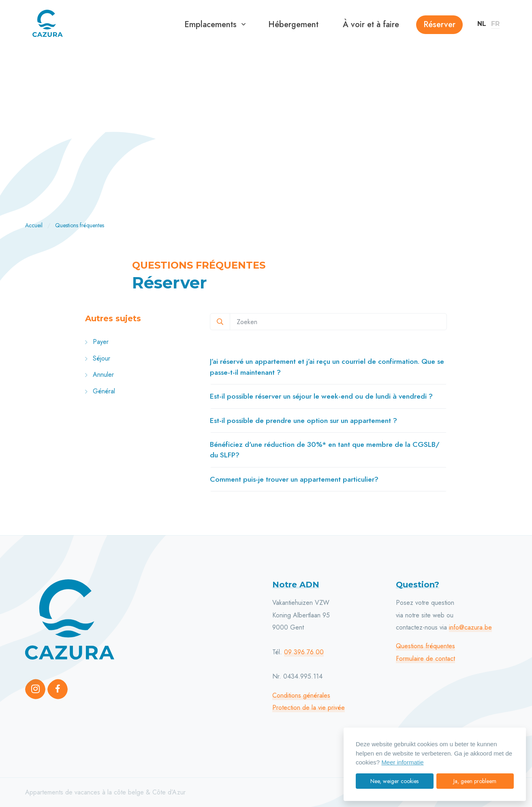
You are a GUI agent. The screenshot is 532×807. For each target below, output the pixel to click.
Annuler (99, 375)
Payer (97, 342)
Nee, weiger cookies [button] (394, 781)
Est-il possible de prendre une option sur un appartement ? (303, 421)
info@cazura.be (470, 627)
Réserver (439, 25)
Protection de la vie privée (309, 708)
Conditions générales (301, 695)
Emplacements (210, 25)
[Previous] (25, 130)
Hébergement (293, 25)
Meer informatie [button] (402, 762)
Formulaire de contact (425, 659)
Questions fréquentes (425, 646)
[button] (244, 25)
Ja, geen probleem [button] (475, 781)
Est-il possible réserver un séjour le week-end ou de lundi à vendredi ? (321, 396)
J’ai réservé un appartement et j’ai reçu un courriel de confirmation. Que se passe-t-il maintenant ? (327, 367)
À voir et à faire (371, 25)
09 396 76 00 (304, 652)
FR (495, 24)
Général (100, 391)
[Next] (507, 130)
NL (482, 24)
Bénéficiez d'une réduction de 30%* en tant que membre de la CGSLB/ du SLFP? (325, 450)
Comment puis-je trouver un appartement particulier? (294, 479)
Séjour (98, 358)
